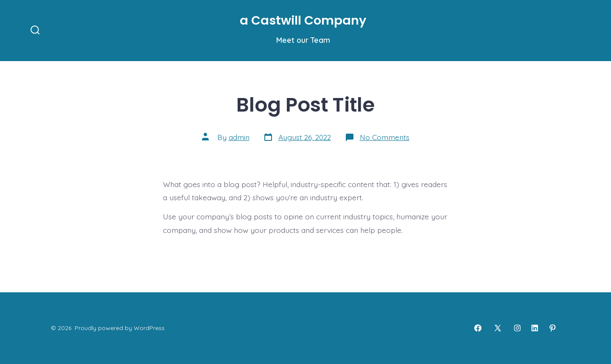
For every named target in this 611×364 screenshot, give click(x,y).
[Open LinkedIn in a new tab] (535, 328)
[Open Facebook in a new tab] (478, 328)
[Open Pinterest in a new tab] (552, 328)
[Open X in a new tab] (498, 328)
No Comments (385, 137)
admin (239, 137)
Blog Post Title (305, 105)
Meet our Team (303, 40)
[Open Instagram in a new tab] (517, 328)
